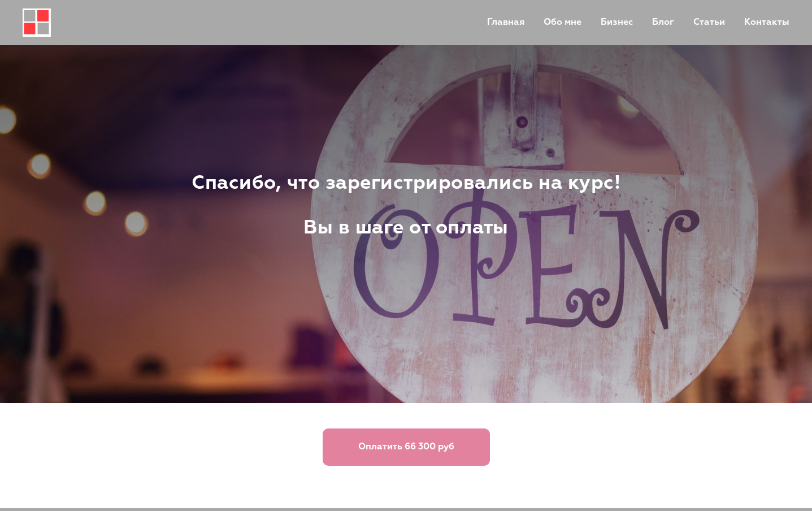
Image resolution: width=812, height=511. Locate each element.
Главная (506, 23)
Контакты (767, 23)
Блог (663, 23)
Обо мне (563, 23)
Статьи (709, 23)
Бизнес (617, 23)
